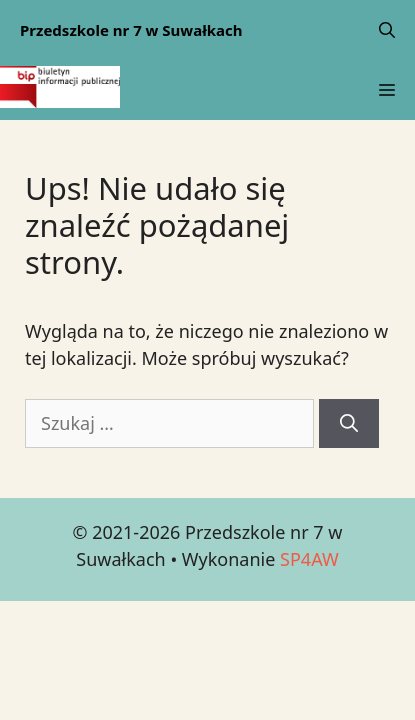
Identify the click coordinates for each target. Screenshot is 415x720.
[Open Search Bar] (387, 30)
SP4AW (309, 559)
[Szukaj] (349, 423)
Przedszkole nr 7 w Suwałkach (131, 30)
